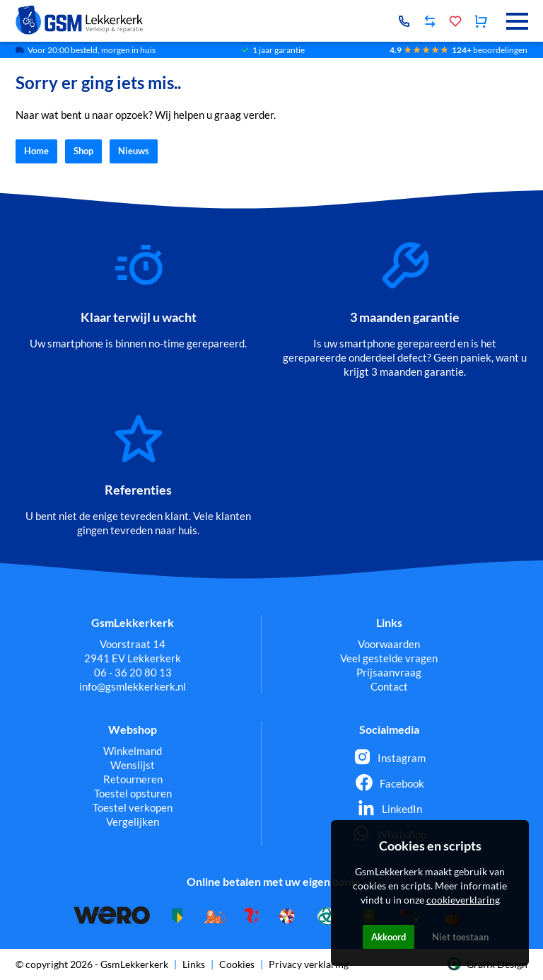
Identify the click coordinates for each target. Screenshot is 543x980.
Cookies (237, 964)
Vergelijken (133, 822)
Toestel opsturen (133, 793)
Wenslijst (133, 765)
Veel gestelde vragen (389, 658)
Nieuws (134, 151)
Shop (83, 151)
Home (36, 151)
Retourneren (133, 779)
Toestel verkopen (133, 807)
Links (194, 964)
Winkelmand (133, 751)
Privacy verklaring (309, 964)
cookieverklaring (463, 900)
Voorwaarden (389, 644)
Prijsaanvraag (389, 672)
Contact (389, 686)
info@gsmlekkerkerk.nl (133, 686)
